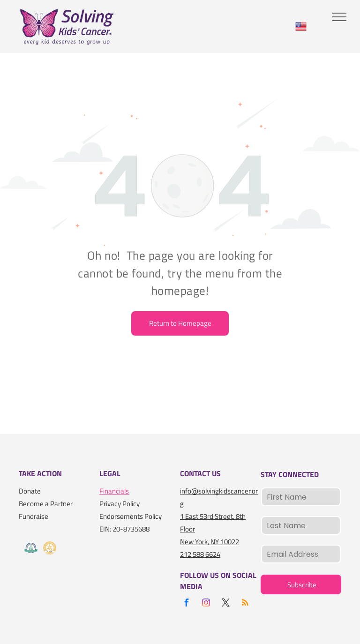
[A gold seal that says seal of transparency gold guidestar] (50, 548)
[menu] (339, 17)
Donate (30, 491)
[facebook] (186, 604)
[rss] (245, 604)
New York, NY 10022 (210, 542)
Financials (114, 491)
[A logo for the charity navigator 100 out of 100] (31, 548)
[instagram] (206, 604)
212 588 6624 (200, 554)
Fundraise (34, 516)
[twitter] (225, 604)
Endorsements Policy (131, 516)
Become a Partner (46, 504)
